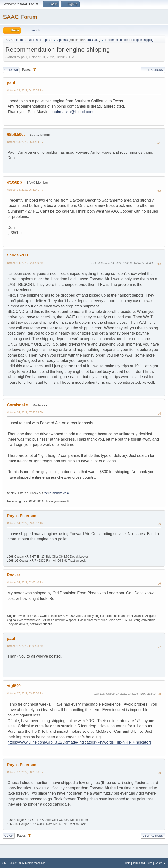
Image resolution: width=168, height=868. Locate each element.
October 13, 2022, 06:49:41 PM (25, 190)
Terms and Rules (143, 863)
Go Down (11, 70)
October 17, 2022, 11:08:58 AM (25, 646)
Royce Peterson (22, 516)
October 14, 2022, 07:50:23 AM (25, 412)
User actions (153, 70)
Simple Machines (35, 863)
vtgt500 (14, 686)
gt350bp (14, 182)
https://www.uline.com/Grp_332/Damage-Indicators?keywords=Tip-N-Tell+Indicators (80, 742)
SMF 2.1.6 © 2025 (13, 863)
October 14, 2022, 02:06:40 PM (25, 582)
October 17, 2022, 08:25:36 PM (25, 772)
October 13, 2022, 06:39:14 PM (25, 142)
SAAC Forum (20, 17)
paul (11, 83)
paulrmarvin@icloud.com (72, 112)
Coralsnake (92, 40)
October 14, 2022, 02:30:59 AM (25, 263)
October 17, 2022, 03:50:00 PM (25, 693)
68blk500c (16, 134)
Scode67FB (18, 255)
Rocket (13, 575)
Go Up (9, 836)
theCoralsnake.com (56, 493)
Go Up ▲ (160, 863)
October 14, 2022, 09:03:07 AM (25, 523)
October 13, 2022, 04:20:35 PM (25, 90)
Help (128, 863)
